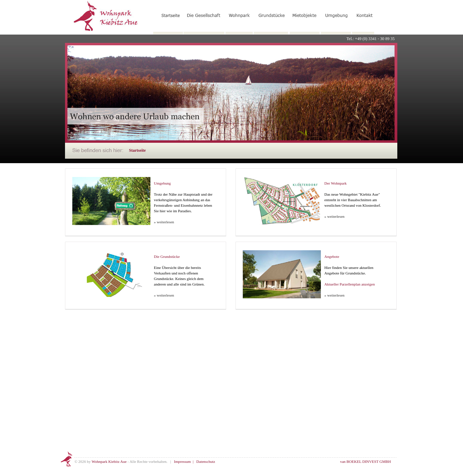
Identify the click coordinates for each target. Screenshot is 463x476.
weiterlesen (165, 222)
